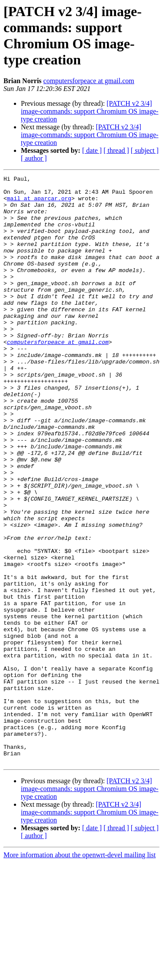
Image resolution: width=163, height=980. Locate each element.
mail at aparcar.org (39, 203)
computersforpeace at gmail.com (89, 81)
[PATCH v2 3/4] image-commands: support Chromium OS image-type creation (90, 111)
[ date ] (92, 150)
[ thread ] (116, 150)
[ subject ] (145, 150)
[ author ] (34, 158)
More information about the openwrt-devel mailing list (80, 972)
